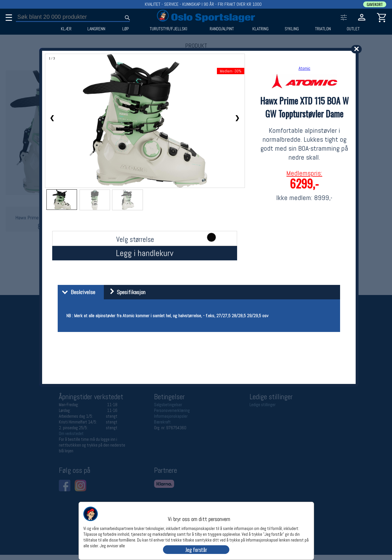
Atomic (304, 68)
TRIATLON (323, 29)
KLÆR (66, 29)
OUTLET (353, 29)
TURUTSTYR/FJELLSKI (168, 29)
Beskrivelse (77, 292)
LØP (126, 29)
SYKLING (292, 29)
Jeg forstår (196, 550)
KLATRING (260, 29)
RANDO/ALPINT (222, 29)
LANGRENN (96, 29)
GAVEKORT (375, 4)
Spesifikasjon (125, 292)
